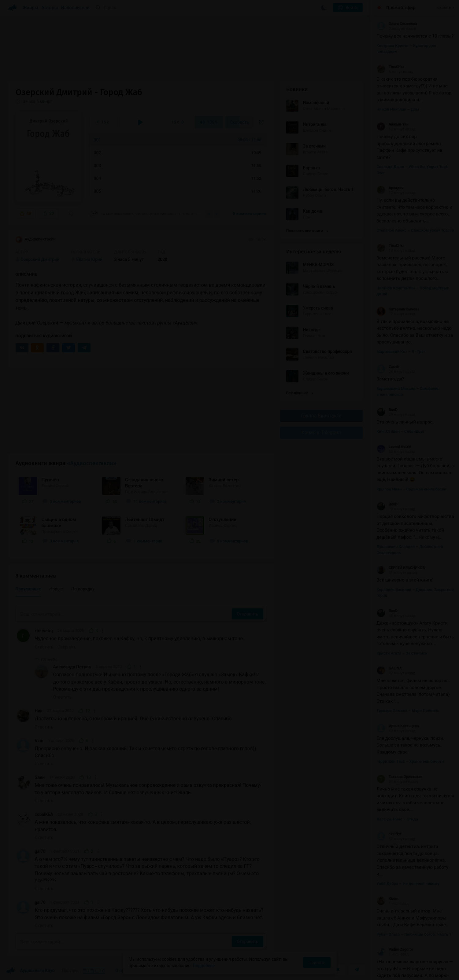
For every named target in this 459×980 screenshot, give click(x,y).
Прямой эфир (401, 8)
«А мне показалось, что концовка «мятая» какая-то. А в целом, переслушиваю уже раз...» (146, 214)
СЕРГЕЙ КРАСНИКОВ (401, 568)
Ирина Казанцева (398, 726)
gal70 (40, 851)
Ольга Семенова (397, 24)
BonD (387, 410)
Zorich (388, 367)
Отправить (247, 614)
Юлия (387, 899)
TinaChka (390, 67)
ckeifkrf (389, 834)
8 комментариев (249, 214)
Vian (39, 741)
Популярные (28, 589)
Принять (317, 963)
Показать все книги (307, 231)
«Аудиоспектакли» (92, 463)
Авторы (50, 8)
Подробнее (204, 966)
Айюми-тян (392, 124)
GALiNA (389, 668)
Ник (39, 711)
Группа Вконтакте (321, 416)
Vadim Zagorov (395, 949)
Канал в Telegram (321, 433)
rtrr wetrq (44, 631)
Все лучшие (300, 393)
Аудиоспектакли (36, 240)
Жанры (31, 8)
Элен (40, 777)
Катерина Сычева (398, 309)
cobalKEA (44, 814)
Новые (56, 589)
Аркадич (390, 188)
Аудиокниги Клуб (30, 971)
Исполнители (75, 8)
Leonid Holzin (394, 447)
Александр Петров (72, 667)
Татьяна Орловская (399, 777)
